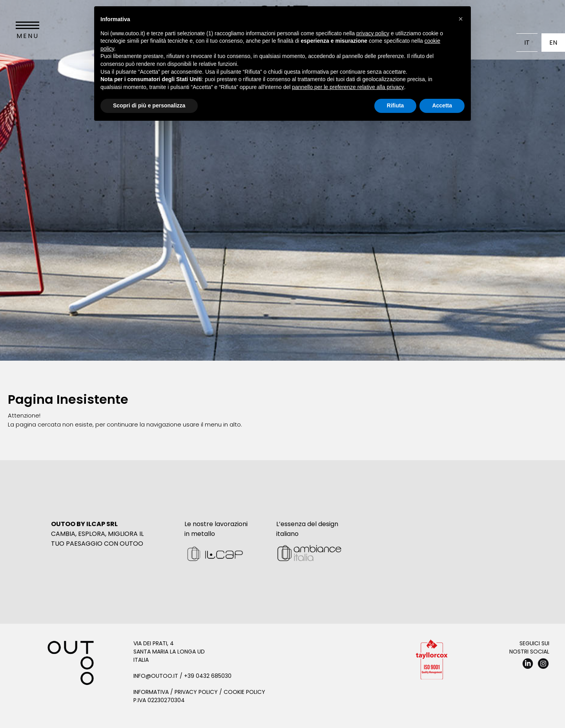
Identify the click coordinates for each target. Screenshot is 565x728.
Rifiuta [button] (395, 105)
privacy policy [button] (373, 33)
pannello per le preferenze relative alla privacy (348, 87)
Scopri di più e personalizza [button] (149, 105)
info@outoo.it (156, 676)
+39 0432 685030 (208, 676)
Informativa (151, 692)
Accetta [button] (442, 105)
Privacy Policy (196, 692)
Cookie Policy (244, 692)
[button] (461, 19)
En (553, 43)
